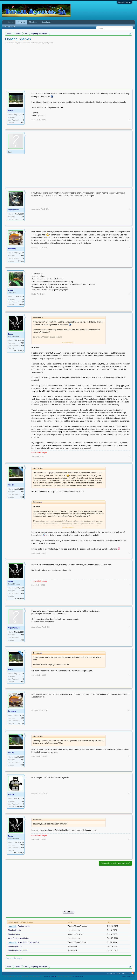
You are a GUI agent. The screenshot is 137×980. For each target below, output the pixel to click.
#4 (129, 294)
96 (23, 801)
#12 (129, 794)
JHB (22, 640)
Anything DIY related (23, 43)
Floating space (14, 934)
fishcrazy (12, 249)
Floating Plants (14, 930)
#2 (129, 209)
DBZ (22, 123)
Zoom (10, 334)
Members (33, 22)
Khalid (11, 290)
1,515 (22, 299)
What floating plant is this (19, 938)
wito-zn (41, 43)
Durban (21, 261)
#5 (129, 456)
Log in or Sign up (124, 2)
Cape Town (20, 807)
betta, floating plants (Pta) (28, 942)
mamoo (11, 794)
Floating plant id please (18, 950)
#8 (129, 627)
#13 (129, 839)
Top (129, 973)
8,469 (22, 343)
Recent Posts (68, 912)
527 (22, 117)
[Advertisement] (69, 66)
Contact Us (111, 973)
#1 (129, 120)
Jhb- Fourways (18, 351)
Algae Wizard (14, 628)
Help (119, 973)
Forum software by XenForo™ (23, 977)
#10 (129, 710)
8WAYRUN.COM (78, 977)
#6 (129, 553)
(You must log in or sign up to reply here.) (115, 863)
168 (22, 635)
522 (22, 256)
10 (23, 217)
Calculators (46, 22)
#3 (129, 248)
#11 (129, 756)
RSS (132, 973)
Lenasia (21, 305)
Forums (21, 22)
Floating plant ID (15, 946)
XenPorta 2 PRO (50, 977)
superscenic (13, 210)
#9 (129, 675)
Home (11, 22)
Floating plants (24, 926)
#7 (129, 585)
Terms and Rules (128, 977)
